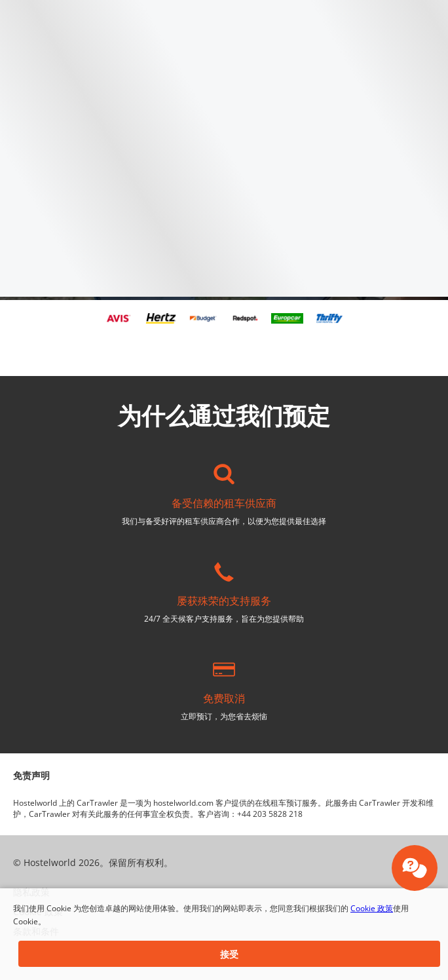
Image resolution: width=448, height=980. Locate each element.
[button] (229, 954)
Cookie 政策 (372, 908)
